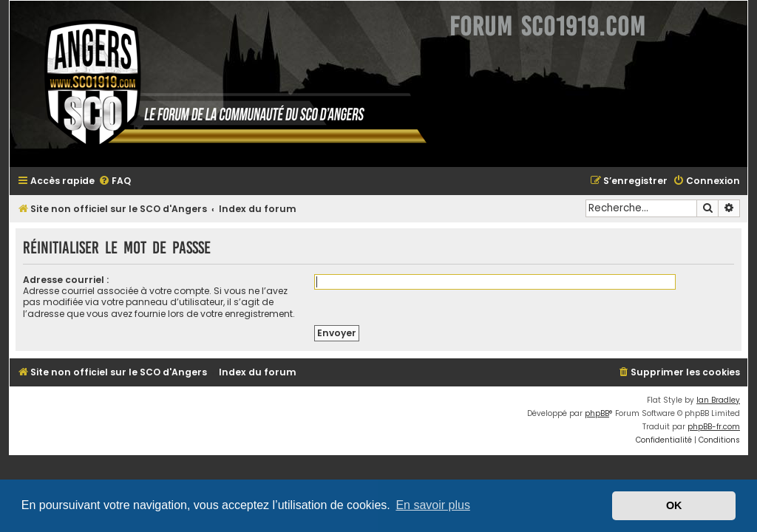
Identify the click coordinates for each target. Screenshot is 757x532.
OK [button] (674, 505)
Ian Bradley (718, 400)
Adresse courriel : (66, 280)
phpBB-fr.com (714, 427)
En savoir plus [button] (433, 505)
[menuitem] (115, 181)
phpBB (597, 413)
